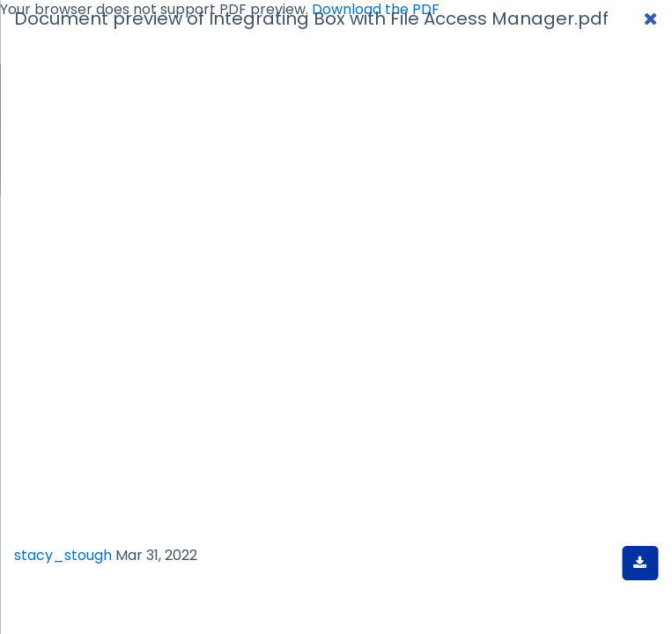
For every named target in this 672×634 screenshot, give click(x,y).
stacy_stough (63, 555)
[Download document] (640, 563)
